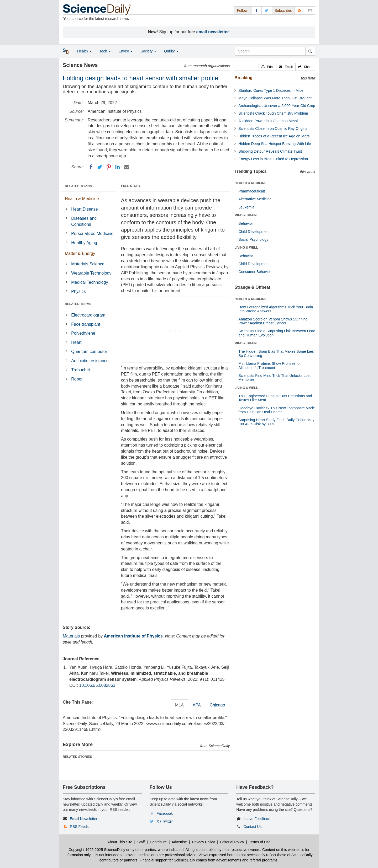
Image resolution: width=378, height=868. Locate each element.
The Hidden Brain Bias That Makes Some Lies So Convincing (276, 353)
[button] (267, 67)
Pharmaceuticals (252, 191)
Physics (78, 291)
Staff (141, 842)
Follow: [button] (243, 10)
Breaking (243, 78)
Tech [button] (105, 51)
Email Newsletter (84, 819)
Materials (71, 636)
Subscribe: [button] (283, 10)
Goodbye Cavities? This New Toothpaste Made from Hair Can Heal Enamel (277, 410)
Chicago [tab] (217, 705)
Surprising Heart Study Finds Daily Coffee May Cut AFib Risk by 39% (276, 422)
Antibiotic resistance (90, 361)
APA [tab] (197, 705)
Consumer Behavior (255, 272)
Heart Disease (84, 209)
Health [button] (84, 51)
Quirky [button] (171, 51)
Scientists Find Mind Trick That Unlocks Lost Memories (274, 377)
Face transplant (86, 324)
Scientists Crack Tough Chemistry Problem (273, 113)
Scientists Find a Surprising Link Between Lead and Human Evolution (277, 333)
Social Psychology (253, 239)
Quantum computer (89, 352)
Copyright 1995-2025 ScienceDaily (97, 850)
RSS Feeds (79, 827)
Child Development (254, 232)
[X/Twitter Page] (267, 10)
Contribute (158, 842)
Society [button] (148, 51)
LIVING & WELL (246, 248)
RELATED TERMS (78, 304)
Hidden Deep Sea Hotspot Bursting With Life (275, 144)
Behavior (246, 223)
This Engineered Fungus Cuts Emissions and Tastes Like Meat (275, 398)
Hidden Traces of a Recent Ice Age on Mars (274, 136)
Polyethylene (83, 333)
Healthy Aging (84, 243)
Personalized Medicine (92, 234)
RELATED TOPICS (78, 186)
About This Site (120, 842)
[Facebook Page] (256, 10)
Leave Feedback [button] (257, 819)
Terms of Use (260, 842)
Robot (77, 379)
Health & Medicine (82, 199)
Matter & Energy (80, 253)
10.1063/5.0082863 (97, 685)
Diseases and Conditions (84, 221)
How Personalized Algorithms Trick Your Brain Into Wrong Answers (276, 309)
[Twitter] (100, 167)
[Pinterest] (109, 167)
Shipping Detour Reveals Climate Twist (270, 151)
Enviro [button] (126, 51)
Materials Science (88, 264)
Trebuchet (80, 370)
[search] (310, 51)
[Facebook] (91, 167)
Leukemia (246, 207)
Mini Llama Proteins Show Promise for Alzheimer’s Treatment (269, 365)
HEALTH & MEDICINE (250, 183)
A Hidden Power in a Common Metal (268, 121)
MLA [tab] (179, 705)
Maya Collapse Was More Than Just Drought (275, 98)
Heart (76, 342)
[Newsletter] (310, 10)
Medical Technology (90, 282)
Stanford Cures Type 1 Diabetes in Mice (271, 90)
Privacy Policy (203, 842)
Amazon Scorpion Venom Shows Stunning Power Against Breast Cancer (273, 321)
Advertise (179, 842)
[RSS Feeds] (300, 10)
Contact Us (252, 827)
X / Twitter (165, 821)
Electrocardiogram (88, 315)
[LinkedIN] (118, 167)
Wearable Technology (91, 273)
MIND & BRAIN (245, 215)
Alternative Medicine (255, 199)
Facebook (165, 813)
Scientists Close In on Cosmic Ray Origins (273, 128)
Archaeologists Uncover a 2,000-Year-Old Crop (277, 106)
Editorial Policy (232, 842)
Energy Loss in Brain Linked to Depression (273, 159)
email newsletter (213, 32)
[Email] (127, 167)
